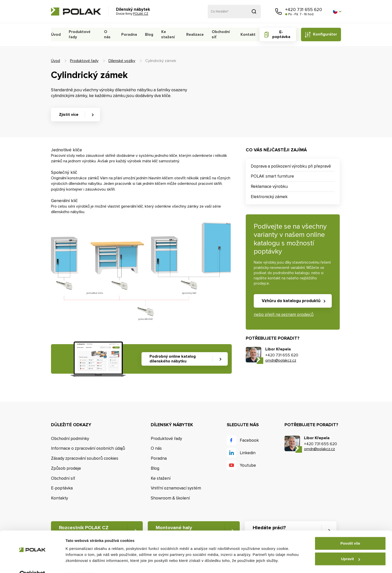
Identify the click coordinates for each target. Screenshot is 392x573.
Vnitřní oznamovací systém (176, 488)
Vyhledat (254, 12)
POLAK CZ (76, 12)
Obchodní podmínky (70, 439)
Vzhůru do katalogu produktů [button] (291, 301)
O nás (107, 34)
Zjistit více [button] (69, 115)
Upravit (350, 548)
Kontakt (247, 35)
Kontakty (59, 498)
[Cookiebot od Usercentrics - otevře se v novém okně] (32, 563)
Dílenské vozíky (122, 61)
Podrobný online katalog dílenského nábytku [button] (173, 359)
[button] (337, 12)
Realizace (194, 35)
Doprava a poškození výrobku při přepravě (291, 166)
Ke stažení (167, 34)
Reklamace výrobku (269, 186)
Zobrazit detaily (79, 563)
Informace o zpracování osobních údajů (88, 449)
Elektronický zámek (269, 197)
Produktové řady (79, 34)
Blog (148, 35)
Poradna (128, 35)
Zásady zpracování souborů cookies (85, 458)
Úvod (56, 35)
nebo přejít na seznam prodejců (284, 315)
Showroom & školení (170, 498)
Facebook (249, 440)
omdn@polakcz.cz (281, 360)
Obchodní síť (219, 34)
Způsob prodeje (66, 468)
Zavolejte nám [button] (278, 12)
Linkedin (248, 453)
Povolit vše (350, 532)
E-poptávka (280, 34)
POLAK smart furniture (272, 176)
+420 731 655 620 (304, 10)
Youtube (248, 465)
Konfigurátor (325, 34)
